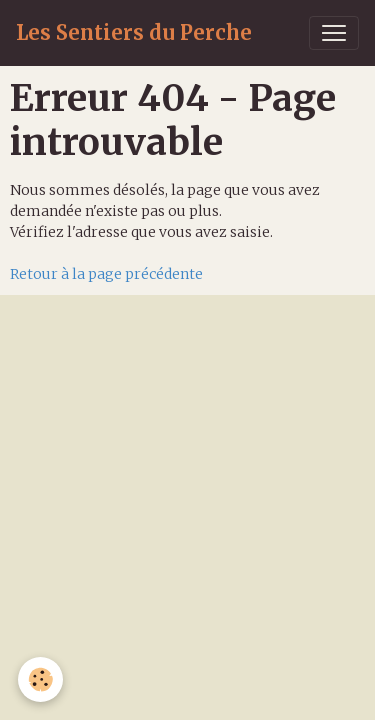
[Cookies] (40, 679)
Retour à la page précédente (106, 274)
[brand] (134, 33)
